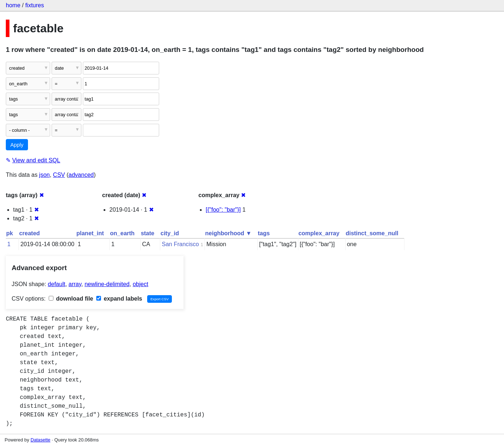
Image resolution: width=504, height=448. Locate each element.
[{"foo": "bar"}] (223, 210)
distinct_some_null (372, 233)
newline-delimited (107, 284)
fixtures (35, 5)
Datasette (41, 440)
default (57, 284)
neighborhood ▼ (229, 233)
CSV (59, 175)
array (75, 284)
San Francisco (180, 244)
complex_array (319, 233)
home (13, 5)
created (30, 233)
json (45, 175)
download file (71, 299)
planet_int (90, 233)
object (140, 284)
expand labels (119, 299)
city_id (170, 233)
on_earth (122, 233)
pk (10, 233)
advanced (81, 175)
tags (264, 233)
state (147, 233)
